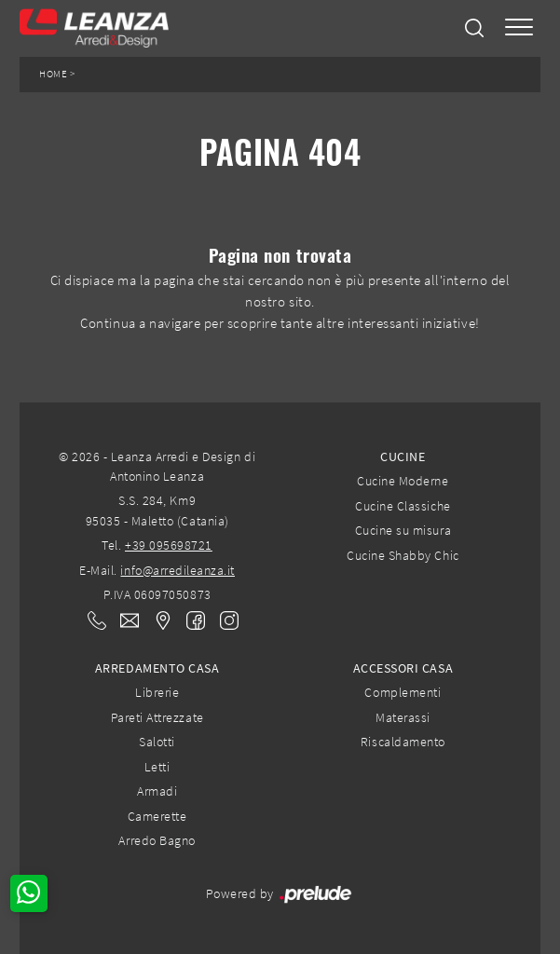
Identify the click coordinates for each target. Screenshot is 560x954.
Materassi (403, 717)
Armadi (157, 791)
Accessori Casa (403, 668)
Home (53, 74)
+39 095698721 (169, 545)
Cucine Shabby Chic (403, 555)
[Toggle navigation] (519, 28)
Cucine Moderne (403, 481)
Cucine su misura (403, 530)
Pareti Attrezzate (157, 717)
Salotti (157, 742)
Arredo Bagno (157, 840)
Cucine (403, 457)
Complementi (403, 692)
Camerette (157, 816)
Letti (157, 767)
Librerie (157, 692)
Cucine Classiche (403, 506)
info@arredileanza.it (178, 570)
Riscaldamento (403, 742)
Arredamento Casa (157, 668)
